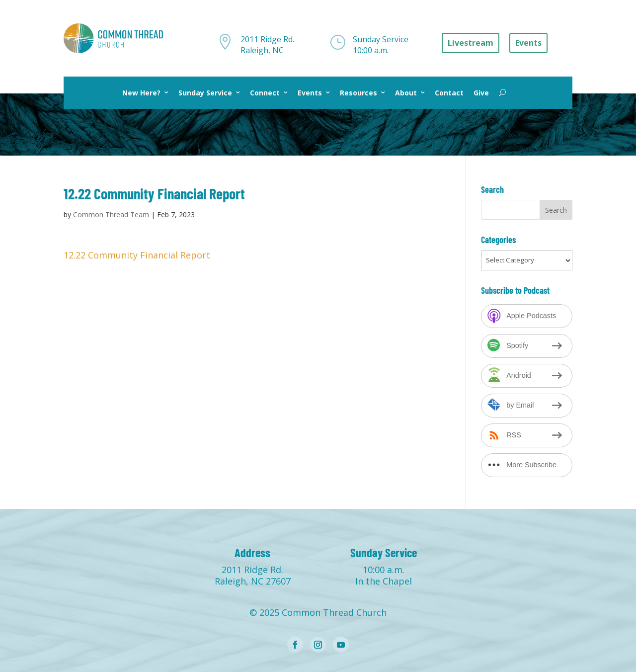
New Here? (141, 93)
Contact (449, 93)
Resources (358, 93)
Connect (265, 93)
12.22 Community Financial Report (137, 255)
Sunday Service (205, 93)
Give (481, 93)
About (406, 93)
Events (310, 93)
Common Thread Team (111, 214)
